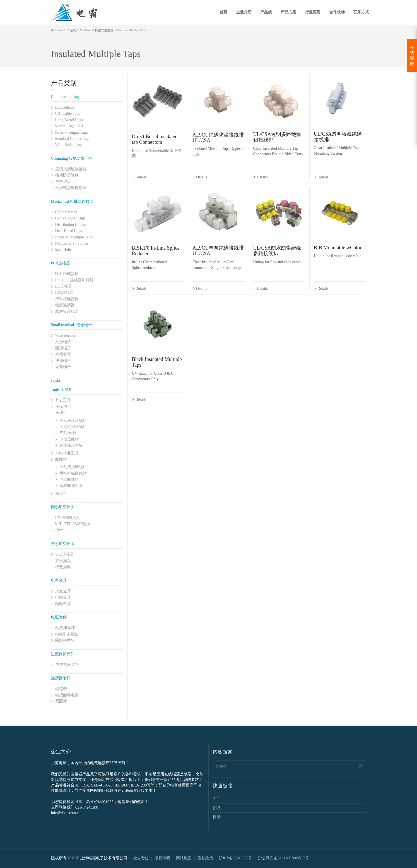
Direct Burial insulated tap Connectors (155, 139)
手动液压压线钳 (73, 421)
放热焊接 (63, 182)
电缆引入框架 (67, 634)
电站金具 (63, 597)
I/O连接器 (64, 286)
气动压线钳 (69, 433)
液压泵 (61, 493)
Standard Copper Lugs (73, 139)
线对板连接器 (67, 311)
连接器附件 (61, 678)
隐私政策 (205, 858)
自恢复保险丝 (67, 665)
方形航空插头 (63, 544)
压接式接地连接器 (71, 169)
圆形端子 (63, 348)
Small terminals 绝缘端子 (72, 325)
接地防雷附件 (67, 175)
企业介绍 (244, 12)
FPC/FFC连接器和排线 (74, 280)
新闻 (217, 798)
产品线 (266, 12)
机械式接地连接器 (71, 188)
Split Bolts (64, 249)
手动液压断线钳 (73, 467)
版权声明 (162, 858)
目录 (217, 817)
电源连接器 (65, 305)
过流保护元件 (63, 654)
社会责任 (141, 858)
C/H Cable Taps (68, 113)
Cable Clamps (66, 212)
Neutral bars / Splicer (72, 243)
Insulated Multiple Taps (74, 237)
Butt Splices (65, 107)
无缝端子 (63, 367)
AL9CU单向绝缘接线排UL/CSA (218, 251)
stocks (56, 380)
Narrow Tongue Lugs (72, 132)
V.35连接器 (65, 554)
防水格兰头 (65, 640)
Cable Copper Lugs (70, 218)
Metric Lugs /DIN (69, 126)
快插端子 (63, 361)
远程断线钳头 (71, 486)
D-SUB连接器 (67, 274)
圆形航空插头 (63, 507)
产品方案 (288, 12)
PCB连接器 (61, 263)
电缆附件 (59, 617)
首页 (223, 12)
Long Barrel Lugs (69, 120)
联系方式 (361, 12)
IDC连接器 (64, 292)
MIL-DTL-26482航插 (73, 524)
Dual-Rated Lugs (69, 231)
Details (141, 177)
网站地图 (184, 858)
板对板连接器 (67, 299)
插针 (59, 530)
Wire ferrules (66, 335)
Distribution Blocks (71, 225)
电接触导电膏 (67, 695)
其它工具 (63, 400)
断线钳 (61, 459)
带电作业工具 (67, 453)
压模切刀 (63, 407)
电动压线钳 (69, 439)
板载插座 (63, 567)
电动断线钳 (69, 480)
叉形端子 (63, 342)
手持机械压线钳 (73, 427)
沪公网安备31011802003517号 (283, 858)
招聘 (217, 808)
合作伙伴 (337, 12)
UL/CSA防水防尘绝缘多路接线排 (277, 251)
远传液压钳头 (71, 445)
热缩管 (61, 689)
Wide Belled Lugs (69, 145)
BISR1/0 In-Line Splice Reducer (156, 251)
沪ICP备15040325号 (236, 858)
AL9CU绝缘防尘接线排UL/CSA (218, 138)
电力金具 (59, 580)
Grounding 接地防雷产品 (72, 158)
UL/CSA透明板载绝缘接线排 (338, 137)
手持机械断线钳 (73, 473)
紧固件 (61, 701)
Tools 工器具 (62, 390)
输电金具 (63, 604)
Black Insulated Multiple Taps (157, 363)
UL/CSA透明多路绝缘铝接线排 (277, 137)
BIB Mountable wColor (338, 248)
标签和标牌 (65, 628)
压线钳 (61, 413)
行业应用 (313, 12)
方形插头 (63, 561)
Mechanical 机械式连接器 (72, 201)
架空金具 (63, 591)
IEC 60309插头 (68, 518)
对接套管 (63, 354)
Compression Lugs (66, 97)
